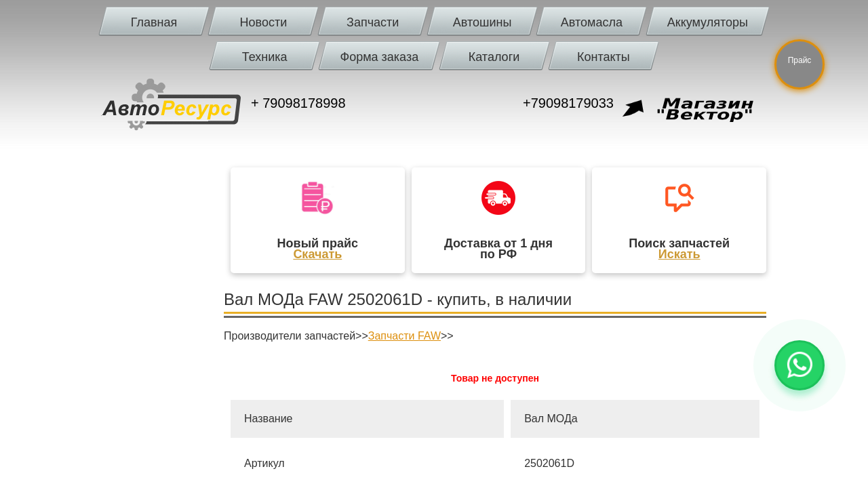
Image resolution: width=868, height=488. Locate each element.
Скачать (317, 254)
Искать (679, 254)
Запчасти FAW (405, 336)
